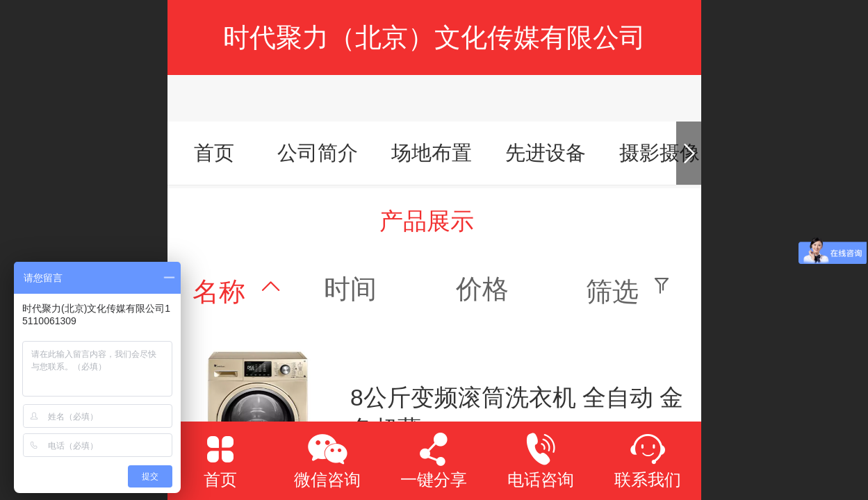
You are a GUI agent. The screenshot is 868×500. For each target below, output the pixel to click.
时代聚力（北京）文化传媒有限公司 (434, 37)
